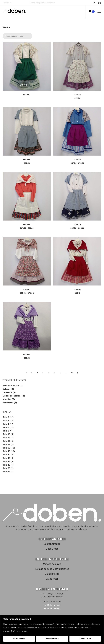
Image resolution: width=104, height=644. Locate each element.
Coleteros (7, 392)
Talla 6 (6, 427)
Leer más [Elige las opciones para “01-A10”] (23, 85)
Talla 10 (6, 434)
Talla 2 (6, 421)
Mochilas (7, 399)
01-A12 (77, 94)
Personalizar (19, 639)
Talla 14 (6, 438)
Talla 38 (6, 448)
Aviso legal (52, 579)
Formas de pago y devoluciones (52, 569)
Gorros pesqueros (11, 396)
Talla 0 (6, 417)
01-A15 (77, 159)
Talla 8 (6, 431)
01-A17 (27, 224)
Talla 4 (6, 424)
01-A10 (27, 94)
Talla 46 (6, 461)
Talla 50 (6, 468)
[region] (52, 629)
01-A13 (27, 159)
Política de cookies (19, 631)
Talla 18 (6, 444)
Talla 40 (6, 451)
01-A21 (77, 289)
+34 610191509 (19, 3)
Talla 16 (6, 441)
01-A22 (27, 354)
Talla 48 (6, 465)
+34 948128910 (52, 609)
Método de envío (52, 564)
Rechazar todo (52, 639)
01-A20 (27, 289)
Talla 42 (6, 455)
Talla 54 (6, 472)
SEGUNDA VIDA (10, 386)
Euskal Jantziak (52, 544)
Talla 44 (6, 458)
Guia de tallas (52, 574)
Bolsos (6, 389)
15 (72, 373)
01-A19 (77, 224)
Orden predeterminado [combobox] (14, 36)
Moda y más (52, 549)
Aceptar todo (85, 639)
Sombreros (8, 403)
